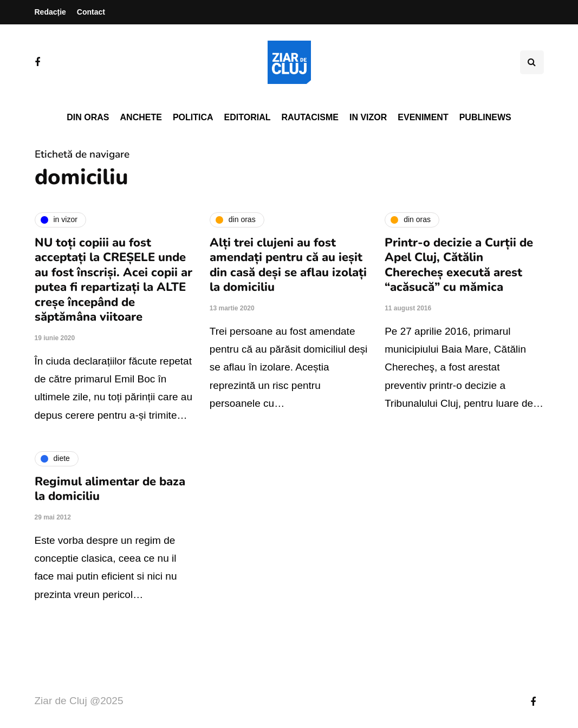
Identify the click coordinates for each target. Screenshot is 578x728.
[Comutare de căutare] (532, 62)
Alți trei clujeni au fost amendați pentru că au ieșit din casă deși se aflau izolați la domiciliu (288, 265)
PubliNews (485, 117)
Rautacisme (310, 117)
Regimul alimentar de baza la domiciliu (110, 489)
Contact (91, 12)
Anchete (141, 117)
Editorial (248, 117)
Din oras (88, 117)
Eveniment (423, 117)
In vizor (368, 117)
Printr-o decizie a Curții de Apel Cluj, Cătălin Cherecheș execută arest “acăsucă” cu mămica (459, 265)
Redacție (50, 12)
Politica (193, 117)
